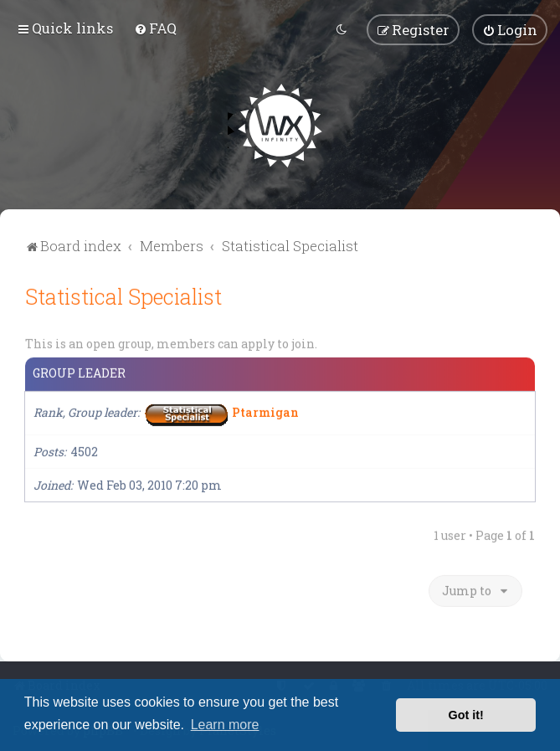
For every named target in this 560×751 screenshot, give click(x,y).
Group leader (79, 371)
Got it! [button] (466, 715)
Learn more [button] (225, 725)
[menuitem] (155, 27)
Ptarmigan (265, 409)
